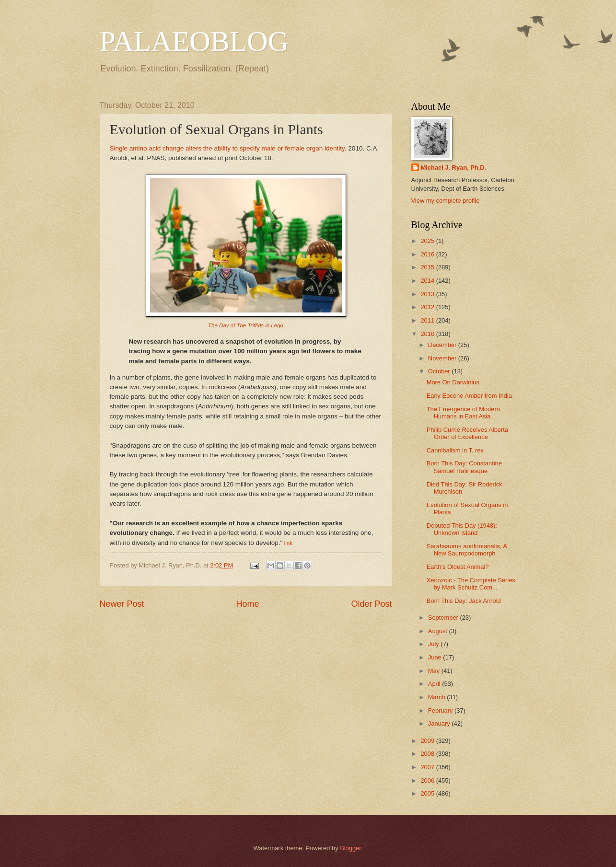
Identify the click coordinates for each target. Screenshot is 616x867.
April (435, 684)
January (440, 723)
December (443, 345)
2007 (428, 767)
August (439, 631)
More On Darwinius (453, 382)
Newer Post (122, 604)
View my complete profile (446, 201)
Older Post (371, 604)
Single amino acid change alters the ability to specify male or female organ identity (227, 148)
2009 (428, 741)
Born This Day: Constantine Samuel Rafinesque (464, 467)
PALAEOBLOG (194, 41)
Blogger (350, 848)
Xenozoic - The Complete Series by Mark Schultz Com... (471, 584)
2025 (428, 241)
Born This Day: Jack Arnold (464, 601)
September (444, 618)
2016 (428, 254)
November (443, 358)
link (288, 543)
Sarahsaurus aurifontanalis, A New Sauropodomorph (467, 550)
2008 (428, 754)
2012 (428, 307)
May (435, 671)
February (441, 711)
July (434, 644)
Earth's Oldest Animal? (458, 567)
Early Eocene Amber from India (469, 396)
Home (247, 604)
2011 (428, 320)
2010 (428, 334)
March (437, 697)
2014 (428, 281)
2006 (428, 780)
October (440, 371)
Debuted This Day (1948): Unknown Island (462, 529)
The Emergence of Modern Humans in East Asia (463, 413)
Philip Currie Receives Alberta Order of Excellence (467, 433)
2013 (428, 294)
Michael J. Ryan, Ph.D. (454, 168)
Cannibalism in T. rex (455, 450)
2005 (428, 793)
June (436, 657)
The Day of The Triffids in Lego (246, 325)
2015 (428, 267)
